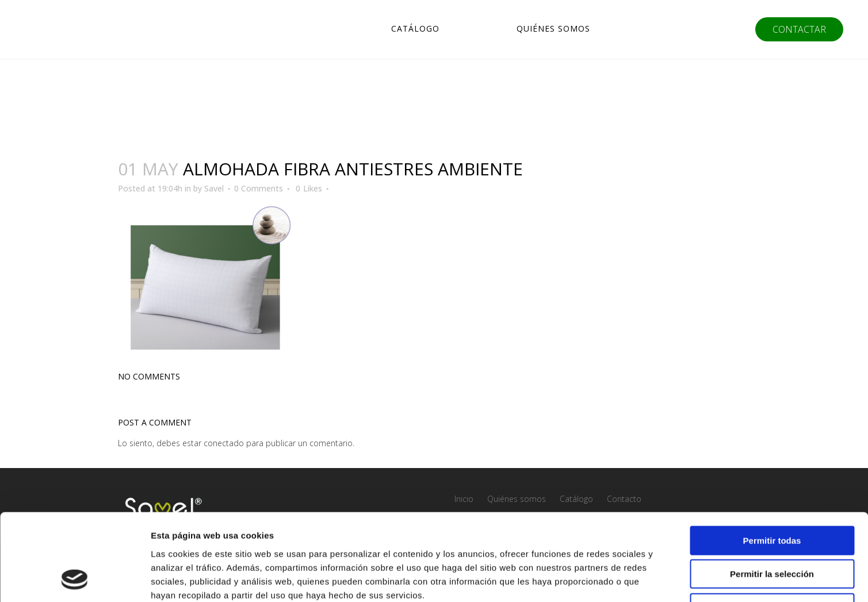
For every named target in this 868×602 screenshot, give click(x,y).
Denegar (772, 529)
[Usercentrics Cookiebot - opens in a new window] (74, 580)
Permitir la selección (772, 495)
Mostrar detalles (623, 579)
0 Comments (259, 188)
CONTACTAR (798, 29)
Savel (214, 188)
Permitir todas (772, 461)
